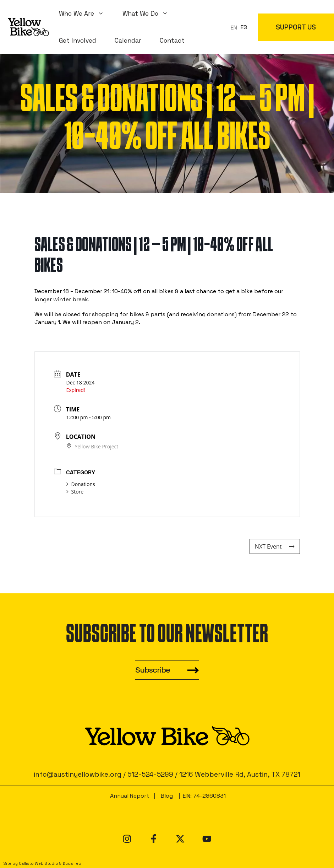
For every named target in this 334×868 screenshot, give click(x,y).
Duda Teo (72, 863)
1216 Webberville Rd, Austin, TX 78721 (240, 774)
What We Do (150, 14)
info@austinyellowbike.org (78, 774)
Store (75, 492)
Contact (172, 41)
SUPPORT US (296, 27)
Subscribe (153, 670)
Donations (81, 484)
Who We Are (86, 14)
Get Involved (78, 41)
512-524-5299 (150, 774)
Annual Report (130, 796)
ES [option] (244, 27)
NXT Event (275, 546)
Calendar (128, 41)
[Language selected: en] (241, 27)
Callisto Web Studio (39, 863)
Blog (167, 796)
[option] (244, 27)
